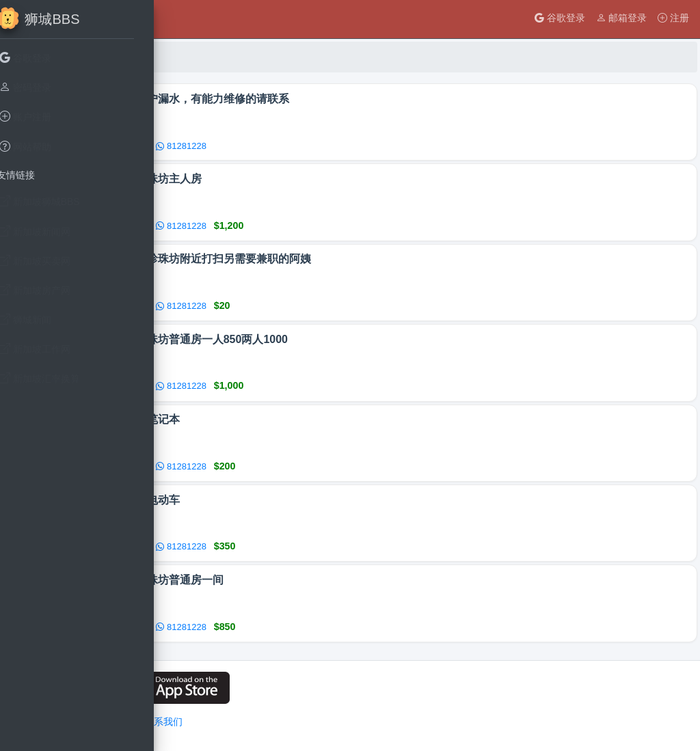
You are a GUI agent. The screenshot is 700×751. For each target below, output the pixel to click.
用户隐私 (241, 722)
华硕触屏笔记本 (313, 427)
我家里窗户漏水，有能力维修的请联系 (368, 99)
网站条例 (287, 722)
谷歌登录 (560, 18)
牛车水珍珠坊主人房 (324, 181)
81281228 (353, 147)
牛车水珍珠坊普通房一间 (335, 591)
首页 (200, 57)
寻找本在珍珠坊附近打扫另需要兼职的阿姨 (379, 263)
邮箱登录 (621, 18)
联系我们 (334, 722)
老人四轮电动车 (313, 509)
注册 (673, 18)
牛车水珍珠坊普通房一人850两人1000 (367, 345)
